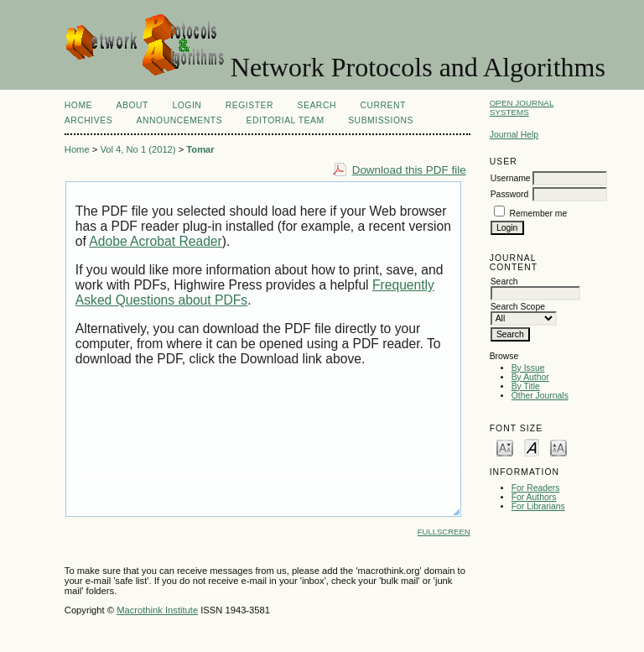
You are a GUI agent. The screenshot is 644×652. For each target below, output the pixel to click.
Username (511, 178)
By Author (530, 377)
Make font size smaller (505, 447)
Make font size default (532, 447)
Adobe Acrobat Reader (155, 241)
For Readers (536, 488)
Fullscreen (444, 532)
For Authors (534, 497)
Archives (88, 120)
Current (382, 105)
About (132, 105)
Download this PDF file (409, 170)
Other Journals (540, 396)
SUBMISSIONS (381, 120)
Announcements (180, 120)
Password (510, 194)
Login (187, 105)
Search (317, 105)
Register (249, 105)
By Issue (528, 368)
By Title (526, 386)
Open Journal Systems (522, 107)
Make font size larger (558, 447)
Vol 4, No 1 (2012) (138, 149)
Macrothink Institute (157, 610)
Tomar (200, 149)
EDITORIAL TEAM (286, 120)
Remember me (539, 214)
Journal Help (514, 135)
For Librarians (538, 506)
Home (78, 105)
